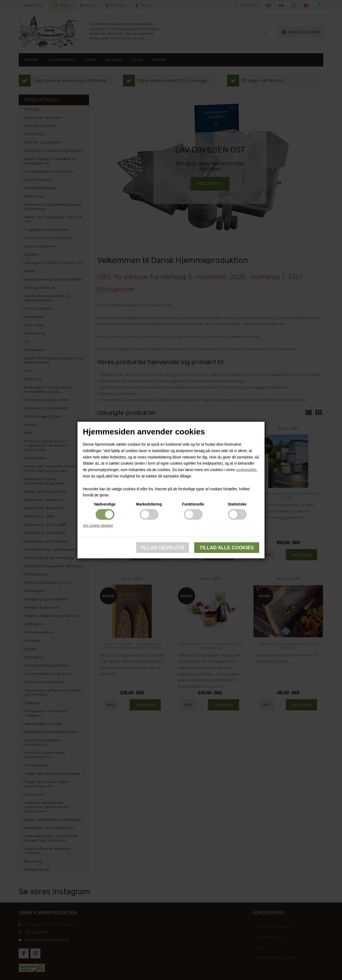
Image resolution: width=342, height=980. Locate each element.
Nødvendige (105, 504)
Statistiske (237, 504)
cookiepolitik (246, 470)
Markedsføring (149, 504)
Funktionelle (193, 504)
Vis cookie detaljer (98, 526)
